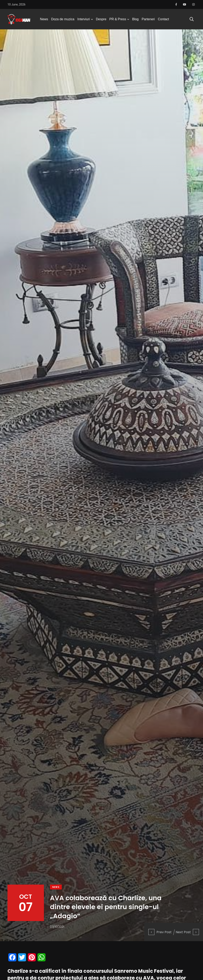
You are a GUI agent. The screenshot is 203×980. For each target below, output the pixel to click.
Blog (135, 19)
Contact (163, 19)
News (44, 19)
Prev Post (160, 932)
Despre (101, 19)
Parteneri (148, 19)
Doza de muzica (63, 19)
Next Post (187, 932)
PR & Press (118, 19)
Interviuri (83, 19)
